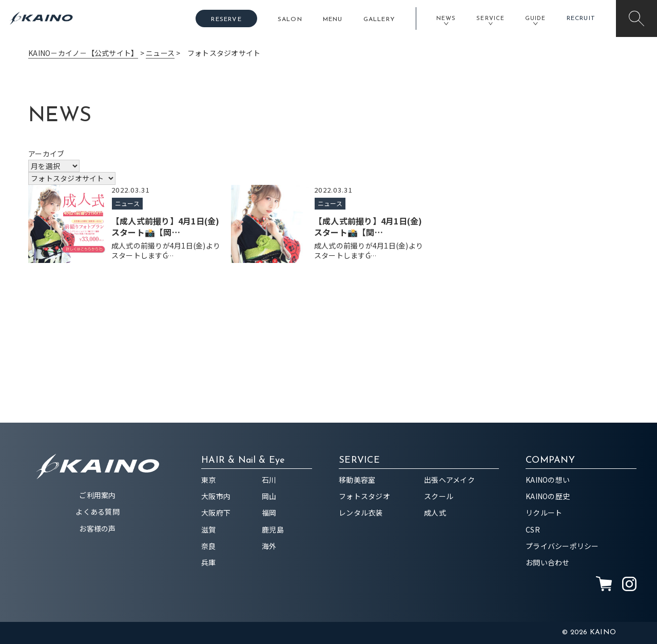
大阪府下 (216, 513)
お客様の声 (97, 528)
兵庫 (209, 562)
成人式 (435, 513)
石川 (269, 480)
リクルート (544, 513)
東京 (209, 480)
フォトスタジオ (364, 496)
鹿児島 (273, 529)
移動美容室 (357, 480)
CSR (533, 529)
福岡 (269, 513)
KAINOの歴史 (548, 496)
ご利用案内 (97, 495)
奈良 (209, 546)
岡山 (269, 496)
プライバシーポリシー (562, 546)
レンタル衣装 (361, 513)
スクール (439, 496)
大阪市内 (216, 496)
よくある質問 (98, 512)
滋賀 (209, 529)
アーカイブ (46, 154)
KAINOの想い (548, 480)
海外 (269, 546)
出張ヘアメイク (449, 480)
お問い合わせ (548, 562)
